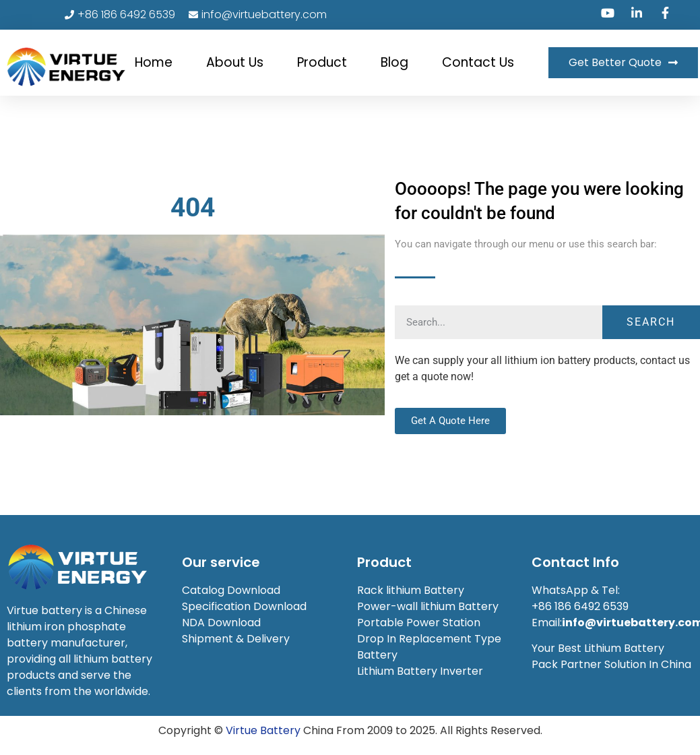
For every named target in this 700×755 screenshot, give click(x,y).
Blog (394, 62)
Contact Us (478, 62)
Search (651, 322)
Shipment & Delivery (237, 639)
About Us (235, 62)
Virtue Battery (263, 730)
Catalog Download (232, 590)
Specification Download (244, 606)
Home (154, 62)
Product (322, 62)
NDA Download (223, 623)
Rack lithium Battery (412, 590)
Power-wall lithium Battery (428, 606)
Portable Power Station (419, 623)
